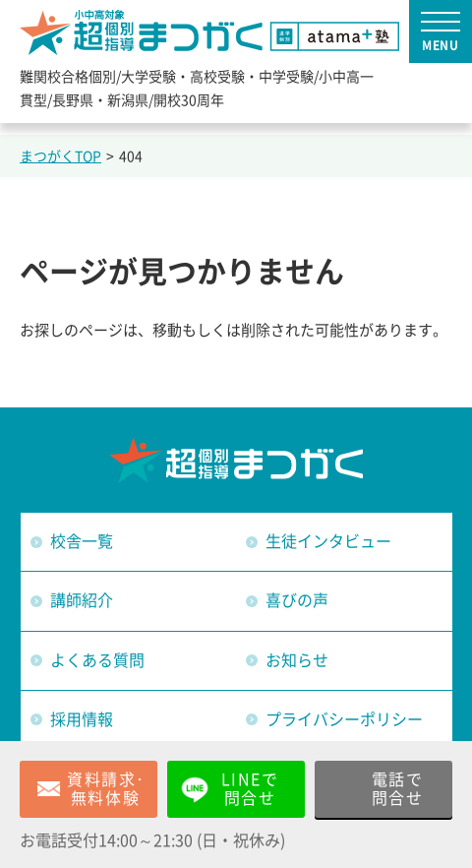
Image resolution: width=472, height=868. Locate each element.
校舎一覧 (82, 541)
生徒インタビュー (328, 541)
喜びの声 (297, 600)
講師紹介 (82, 600)
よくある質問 (97, 660)
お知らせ (297, 660)
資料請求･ (106, 790)
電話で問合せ (398, 789)
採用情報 (82, 719)
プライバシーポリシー (344, 719)
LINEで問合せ (250, 789)
